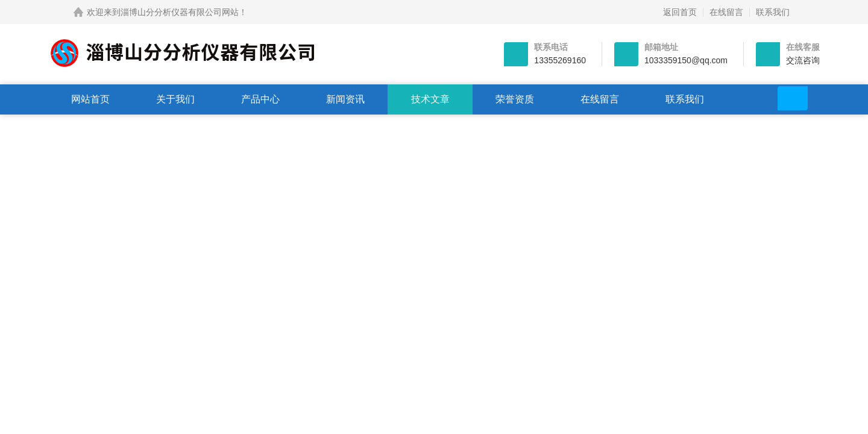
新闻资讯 (345, 99)
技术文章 (430, 99)
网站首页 (90, 99)
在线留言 (726, 12)
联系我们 (773, 12)
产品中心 (260, 99)
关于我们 (175, 99)
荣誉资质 (515, 99)
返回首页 (680, 12)
